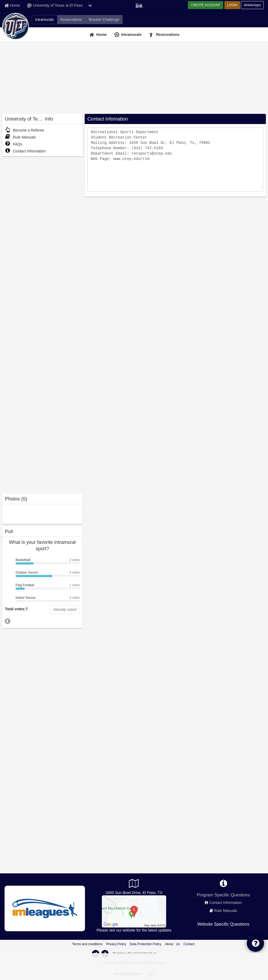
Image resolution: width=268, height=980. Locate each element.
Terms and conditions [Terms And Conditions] (87, 944)
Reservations (168, 35)
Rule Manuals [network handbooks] (226, 911)
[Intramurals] (129, 35)
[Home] (99, 35)
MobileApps (252, 5)
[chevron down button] (90, 5)
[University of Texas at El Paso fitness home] (71, 20)
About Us (172, 944)
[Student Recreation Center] (134, 911)
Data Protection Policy (146, 944)
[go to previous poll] (8, 621)
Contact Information (25, 151)
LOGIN (232, 5)
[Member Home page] (12, 5)
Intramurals (131, 35)
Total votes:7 (16, 609)
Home (101, 35)
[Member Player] (139, 5)
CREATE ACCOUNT (206, 5)
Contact (189, 944)
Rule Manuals (20, 137)
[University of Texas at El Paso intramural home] (44, 20)
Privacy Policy (116, 944)
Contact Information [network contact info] (225, 903)
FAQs (14, 144)
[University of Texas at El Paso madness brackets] (104, 20)
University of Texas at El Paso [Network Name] (55, 6)
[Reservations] (165, 35)
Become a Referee (25, 130)
